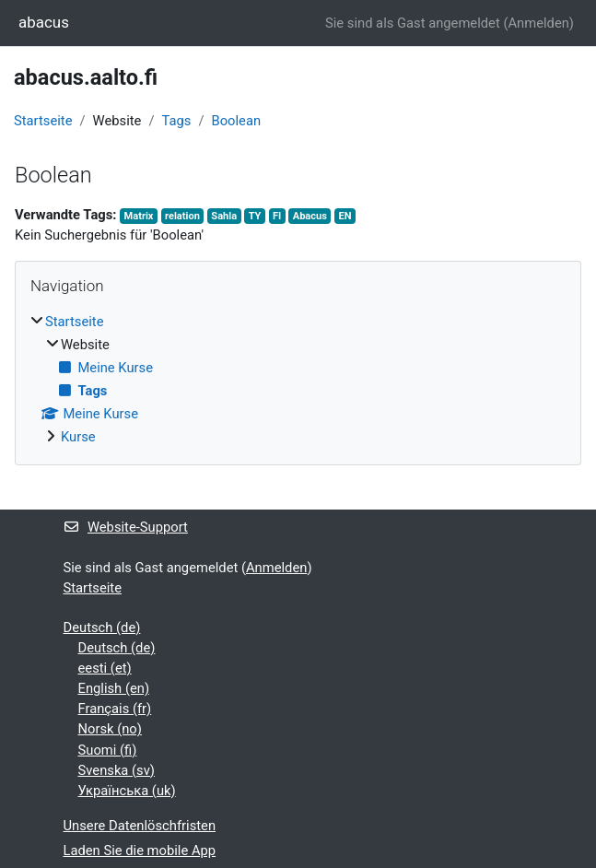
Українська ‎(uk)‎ (127, 791)
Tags (176, 121)
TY (255, 216)
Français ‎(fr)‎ (115, 709)
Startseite (43, 121)
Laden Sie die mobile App (140, 850)
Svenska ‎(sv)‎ (117, 770)
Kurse (78, 437)
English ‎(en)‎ (114, 688)
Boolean (236, 121)
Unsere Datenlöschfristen (140, 826)
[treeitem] (298, 380)
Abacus (310, 216)
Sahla (224, 216)
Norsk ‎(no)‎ (110, 729)
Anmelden (538, 23)
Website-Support (126, 527)
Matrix (139, 216)
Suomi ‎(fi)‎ (108, 750)
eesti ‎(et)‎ (105, 668)
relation (182, 216)
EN (345, 216)
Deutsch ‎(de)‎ (102, 628)
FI (277, 216)
